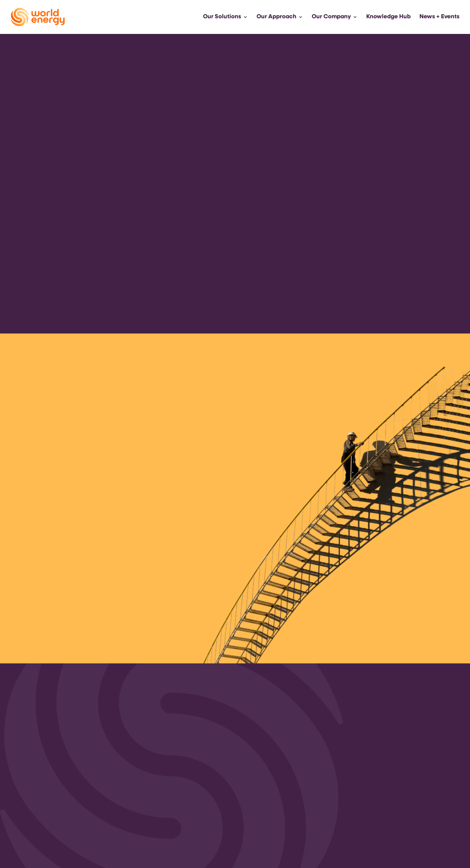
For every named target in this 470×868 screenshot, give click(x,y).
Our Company (331, 17)
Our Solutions (222, 17)
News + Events (439, 17)
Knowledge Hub (388, 17)
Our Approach (276, 17)
